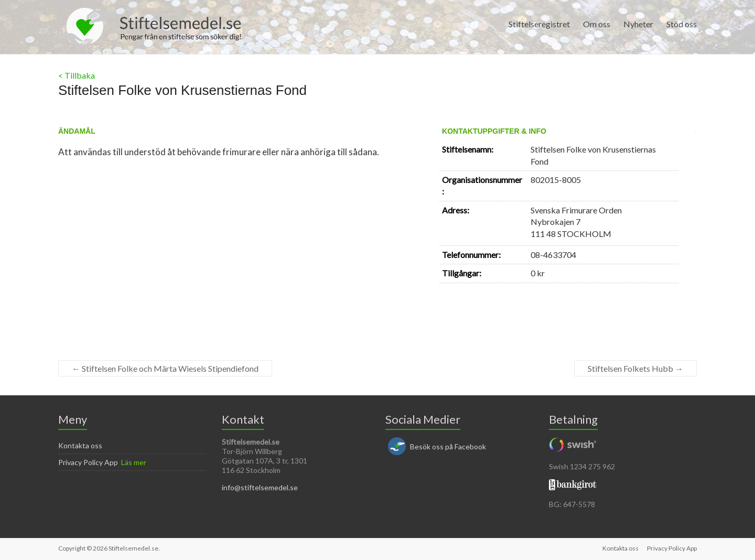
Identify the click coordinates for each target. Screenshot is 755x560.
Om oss (597, 24)
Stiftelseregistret (539, 24)
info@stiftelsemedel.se (260, 487)
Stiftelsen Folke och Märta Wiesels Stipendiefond (165, 368)
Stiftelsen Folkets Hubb (635, 368)
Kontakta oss (80, 445)
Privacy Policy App (88, 462)
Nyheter (638, 24)
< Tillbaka (77, 75)
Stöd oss (682, 24)
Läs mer (134, 462)
